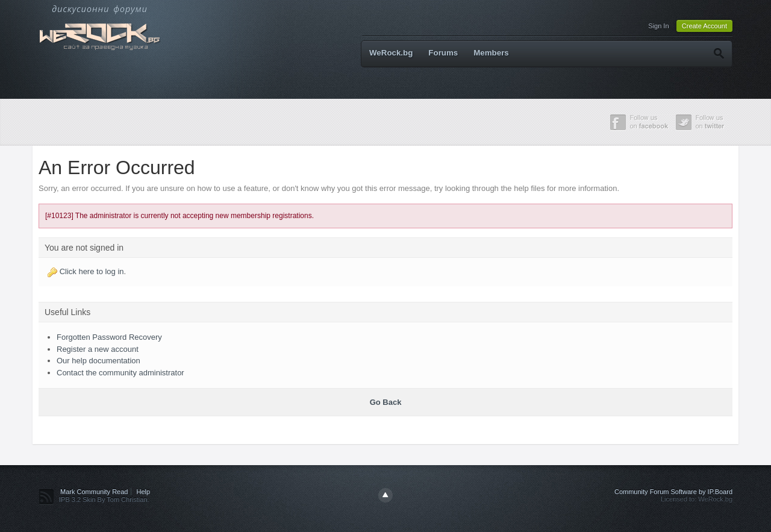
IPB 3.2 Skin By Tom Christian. (104, 499)
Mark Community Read (94, 492)
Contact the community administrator (120, 373)
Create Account (704, 26)
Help (144, 492)
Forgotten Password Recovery (109, 337)
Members (491, 53)
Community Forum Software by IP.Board (673, 492)
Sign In (658, 26)
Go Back (386, 402)
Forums (443, 53)
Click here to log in (92, 271)
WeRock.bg (391, 53)
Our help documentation (98, 361)
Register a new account (98, 349)
